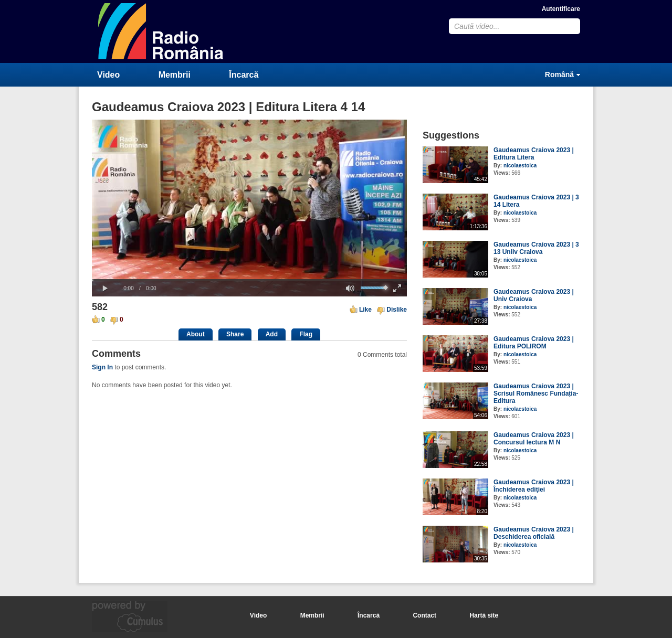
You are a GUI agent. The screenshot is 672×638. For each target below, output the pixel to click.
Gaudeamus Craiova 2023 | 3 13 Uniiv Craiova (536, 248)
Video (108, 75)
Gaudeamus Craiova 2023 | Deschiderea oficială (534, 533)
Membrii (175, 75)
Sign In (102, 367)
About (196, 334)
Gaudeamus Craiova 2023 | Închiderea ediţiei (534, 486)
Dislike (397, 310)
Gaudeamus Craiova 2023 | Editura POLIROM (534, 343)
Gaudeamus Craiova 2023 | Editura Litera (534, 154)
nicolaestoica (520, 166)
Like (365, 310)
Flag (306, 334)
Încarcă (244, 75)
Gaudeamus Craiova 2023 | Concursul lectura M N (534, 439)
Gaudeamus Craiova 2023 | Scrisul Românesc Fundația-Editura (536, 394)
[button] (105, 289)
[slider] (249, 280)
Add (272, 334)
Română (559, 75)
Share (235, 334)
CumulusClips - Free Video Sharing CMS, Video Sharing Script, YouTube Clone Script (161, 31)
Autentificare (561, 9)
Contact (424, 615)
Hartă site (484, 615)
